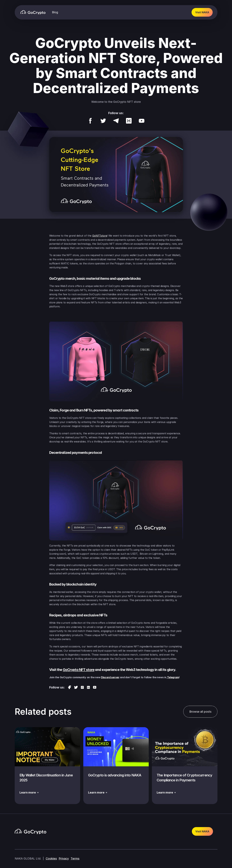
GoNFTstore (100, 236)
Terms (75, 858)
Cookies (51, 858)
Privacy (64, 858)
